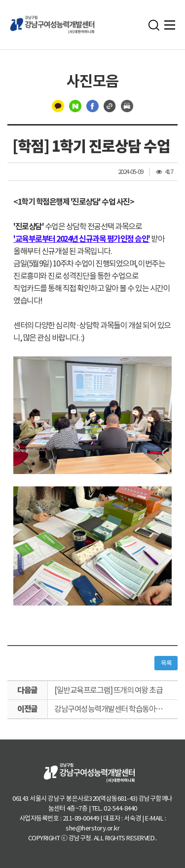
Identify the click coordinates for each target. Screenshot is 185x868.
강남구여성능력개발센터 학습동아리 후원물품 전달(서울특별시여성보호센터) (116, 709)
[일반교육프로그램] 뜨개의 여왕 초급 (108, 690)
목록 (166, 663)
